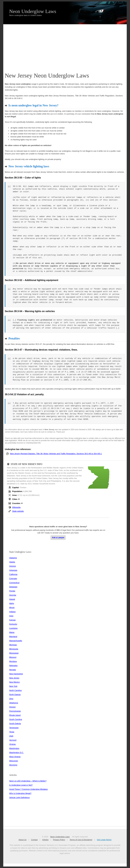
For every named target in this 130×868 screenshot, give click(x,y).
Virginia (12, 744)
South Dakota (15, 724)
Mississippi (14, 653)
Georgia (13, 595)
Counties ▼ (18, 503)
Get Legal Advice (104, 840)
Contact (34, 840)
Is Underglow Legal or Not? (21, 785)
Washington (14, 748)
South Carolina (16, 719)
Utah (11, 736)
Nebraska (13, 666)
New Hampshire (16, 674)
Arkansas (13, 570)
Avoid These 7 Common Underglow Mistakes (28, 789)
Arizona (12, 566)
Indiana (12, 612)
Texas (12, 732)
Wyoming (13, 765)
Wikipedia (16, 507)
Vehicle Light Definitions (19, 797)
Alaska (12, 562)
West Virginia (15, 757)
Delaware (13, 587)
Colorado (13, 578)
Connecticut (14, 583)
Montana (13, 661)
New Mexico (14, 682)
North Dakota (15, 695)
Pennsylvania (15, 711)
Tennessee (14, 728)
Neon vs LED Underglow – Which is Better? (28, 781)
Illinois (12, 607)
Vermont (13, 740)
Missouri (13, 657)
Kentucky (13, 624)
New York (13, 686)
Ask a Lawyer (58, 538)
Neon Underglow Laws (33, 11)
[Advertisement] (65, 46)
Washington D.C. (16, 753)
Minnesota (14, 649)
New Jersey (14, 678)
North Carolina (15, 690)
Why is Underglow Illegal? (20, 793)
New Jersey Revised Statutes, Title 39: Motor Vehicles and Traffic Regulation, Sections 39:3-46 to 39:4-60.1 (56, 454)
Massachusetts (16, 641)
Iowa (11, 616)
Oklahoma (14, 703)
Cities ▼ (16, 499)
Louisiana (13, 628)
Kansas (12, 620)
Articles (45, 840)
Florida (12, 591)
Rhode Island (15, 715)
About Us (22, 840)
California (13, 574)
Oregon (12, 707)
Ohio (11, 699)
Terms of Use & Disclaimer (81, 840)
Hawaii (12, 599)
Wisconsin (14, 761)
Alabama (13, 558)
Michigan (13, 645)
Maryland (13, 636)
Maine (12, 632)
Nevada (13, 670)
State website (18, 511)
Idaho (12, 603)
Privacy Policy (59, 840)
